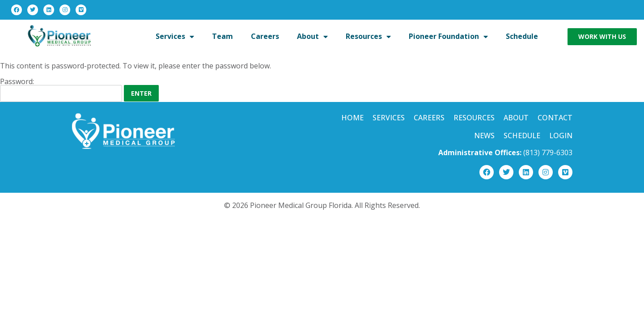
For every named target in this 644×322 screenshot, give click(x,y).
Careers (429, 118)
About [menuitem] (312, 36)
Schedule (522, 136)
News (484, 136)
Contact (555, 118)
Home (352, 118)
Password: (61, 90)
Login (561, 136)
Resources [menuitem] (368, 36)
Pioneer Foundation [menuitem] (448, 36)
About (516, 118)
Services (389, 118)
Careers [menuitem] (265, 36)
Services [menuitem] (175, 36)
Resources (474, 118)
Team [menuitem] (222, 36)
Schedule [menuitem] (522, 36)
